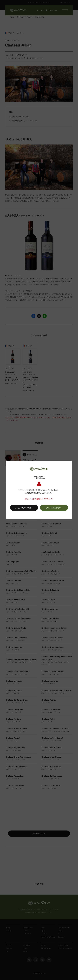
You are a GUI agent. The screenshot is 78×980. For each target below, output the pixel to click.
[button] (54, 508)
